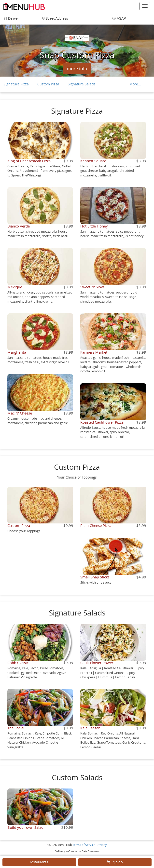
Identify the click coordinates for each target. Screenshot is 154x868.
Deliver (14, 18)
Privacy (102, 845)
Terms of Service (84, 845)
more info (77, 68)
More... (135, 84)
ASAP (121, 18)
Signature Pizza (16, 84)
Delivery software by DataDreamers (77, 851)
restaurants (39, 862)
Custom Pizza (48, 84)
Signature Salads (82, 84)
